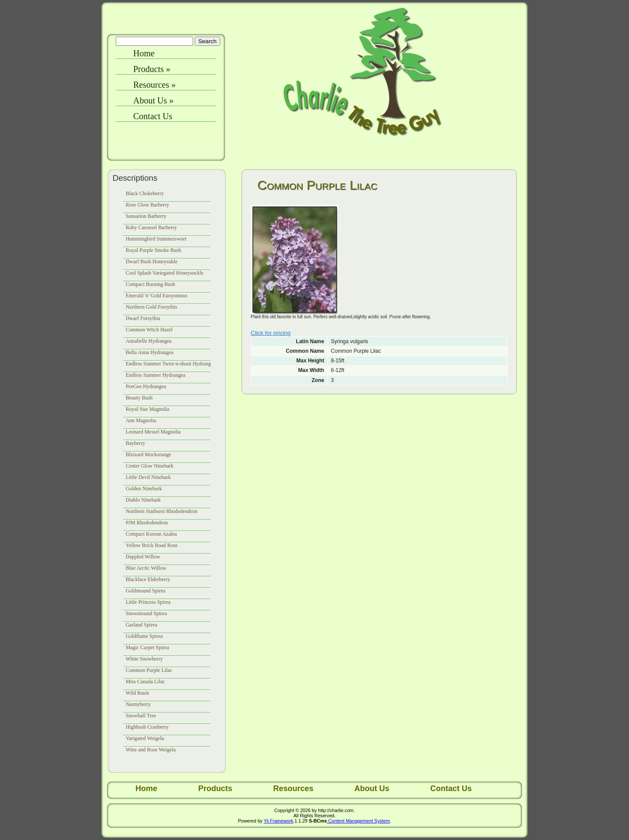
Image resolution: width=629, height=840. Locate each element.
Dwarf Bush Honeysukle (152, 262)
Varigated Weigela (145, 738)
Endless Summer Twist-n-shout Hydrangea (171, 364)
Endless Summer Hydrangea (156, 375)
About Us (153, 100)
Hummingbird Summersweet (156, 239)
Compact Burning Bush (150, 284)
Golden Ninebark (144, 489)
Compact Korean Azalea (151, 534)
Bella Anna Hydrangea (150, 352)
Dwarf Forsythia (143, 318)
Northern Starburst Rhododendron (162, 511)
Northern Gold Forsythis (152, 307)
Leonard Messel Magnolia (153, 432)
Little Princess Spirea (148, 602)
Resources (154, 85)
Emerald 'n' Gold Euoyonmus (157, 296)
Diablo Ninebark (143, 500)
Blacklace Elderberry (148, 579)
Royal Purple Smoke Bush (154, 250)
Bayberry (136, 443)
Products (152, 69)
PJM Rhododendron (147, 523)
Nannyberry (138, 704)
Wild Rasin (138, 693)
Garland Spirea (142, 625)
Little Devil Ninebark (148, 477)
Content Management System (358, 821)
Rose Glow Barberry (147, 205)
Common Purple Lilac (149, 670)
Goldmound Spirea (146, 591)
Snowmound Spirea (146, 613)
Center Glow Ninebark (150, 466)
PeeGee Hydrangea (146, 386)
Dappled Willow (143, 557)
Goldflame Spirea (144, 636)
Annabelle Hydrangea (149, 341)
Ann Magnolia (141, 420)
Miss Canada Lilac (145, 682)
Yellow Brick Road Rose (152, 545)
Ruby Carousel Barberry (151, 227)
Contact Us (153, 116)
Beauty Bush (139, 398)
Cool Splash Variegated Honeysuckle (165, 273)
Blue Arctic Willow (146, 568)
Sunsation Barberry (146, 216)
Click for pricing (271, 333)
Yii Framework (279, 821)
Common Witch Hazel (149, 330)
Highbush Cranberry (147, 727)
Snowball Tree (141, 716)
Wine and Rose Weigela (151, 750)
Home (144, 53)
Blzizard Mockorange (149, 454)
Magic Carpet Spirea (147, 647)
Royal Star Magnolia (148, 409)
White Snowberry (144, 659)
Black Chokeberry (145, 193)
